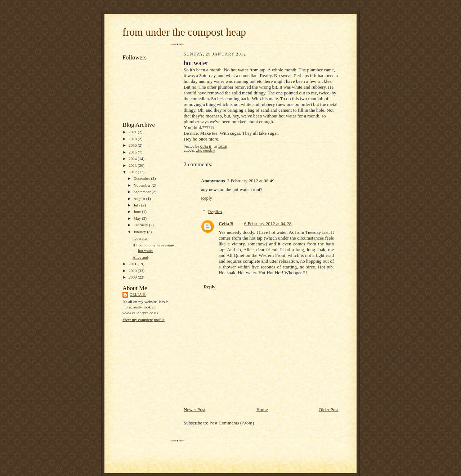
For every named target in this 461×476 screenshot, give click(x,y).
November (143, 185)
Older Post (329, 410)
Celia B (138, 295)
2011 (133, 264)
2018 (133, 139)
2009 (133, 277)
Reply (207, 198)
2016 (133, 145)
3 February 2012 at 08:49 (250, 181)
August (140, 199)
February (141, 225)
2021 (133, 132)
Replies (215, 211)
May (138, 218)
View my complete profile (144, 320)
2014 (133, 159)
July (137, 205)
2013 (133, 165)
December (142, 178)
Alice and (140, 257)
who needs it (206, 150)
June (138, 212)
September (143, 192)
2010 (133, 271)
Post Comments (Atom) (232, 423)
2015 (133, 152)
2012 (133, 172)
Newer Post (194, 410)
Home (262, 410)
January (140, 232)
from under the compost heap (184, 32)
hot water (140, 238)
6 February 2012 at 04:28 (268, 224)
